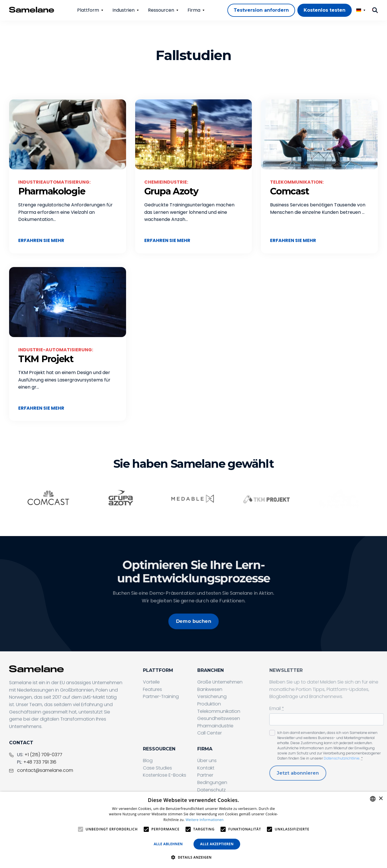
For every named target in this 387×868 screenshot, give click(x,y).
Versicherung (228, 696)
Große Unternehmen (236, 682)
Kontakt (222, 768)
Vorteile (168, 682)
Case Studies (174, 768)
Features (169, 689)
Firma (194, 10)
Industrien (123, 10)
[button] (193, 857)
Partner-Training (177, 696)
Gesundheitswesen (235, 718)
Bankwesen (226, 689)
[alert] (193, 830)
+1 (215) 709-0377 (43, 769)
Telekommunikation (235, 711)
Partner (222, 775)
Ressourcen (161, 10)
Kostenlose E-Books (181, 775)
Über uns (223, 761)
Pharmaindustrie (232, 726)
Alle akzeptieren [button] (217, 844)
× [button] (381, 799)
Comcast (289, 191)
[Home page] (32, 10)
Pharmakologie (52, 191)
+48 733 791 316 (40, 776)
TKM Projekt (46, 359)
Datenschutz (228, 790)
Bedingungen (229, 782)
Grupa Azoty (171, 191)
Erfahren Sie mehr (41, 240)
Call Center (226, 733)
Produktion (226, 704)
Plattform (88, 10)
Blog (164, 761)
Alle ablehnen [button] (168, 844)
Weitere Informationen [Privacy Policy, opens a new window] (205, 820)
